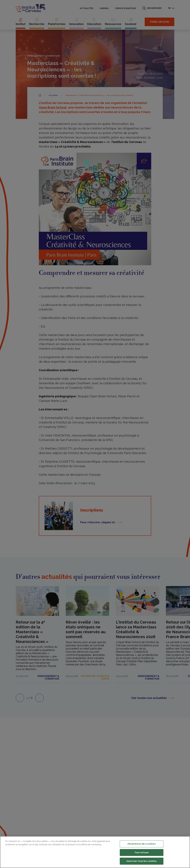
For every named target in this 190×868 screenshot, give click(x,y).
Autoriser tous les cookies (141, 861)
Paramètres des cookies (142, 844)
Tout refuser (142, 853)
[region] (95, 852)
